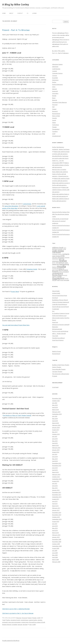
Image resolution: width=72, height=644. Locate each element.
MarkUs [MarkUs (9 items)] (54, 267)
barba (8, 620)
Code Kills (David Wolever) (60, 304)
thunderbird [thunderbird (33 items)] (58, 278)
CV (28, 13)
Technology (55, 125)
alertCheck (55, 67)
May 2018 (55, 419)
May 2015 (55, 441)
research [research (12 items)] (66, 272)
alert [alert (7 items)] (65, 248)
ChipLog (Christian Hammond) (61, 302)
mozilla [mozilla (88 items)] (61, 266)
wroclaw (25, 625)
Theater (34, 618)
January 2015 (56, 450)
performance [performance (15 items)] (63, 270)
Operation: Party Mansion (60, 102)
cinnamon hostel (15, 620)
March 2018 (55, 423)
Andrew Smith (56, 293)
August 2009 (56, 548)
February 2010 (56, 535)
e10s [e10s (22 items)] (63, 256)
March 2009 (55, 560)
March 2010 (55, 533)
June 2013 (55, 468)
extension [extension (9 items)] (61, 259)
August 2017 (56, 430)
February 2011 (56, 508)
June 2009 (55, 553)
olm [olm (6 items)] (63, 269)
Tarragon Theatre (57, 372)
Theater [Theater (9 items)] (59, 276)
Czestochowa (27, 204)
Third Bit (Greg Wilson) (58, 338)
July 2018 (55, 416)
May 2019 (55, 405)
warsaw (20, 625)
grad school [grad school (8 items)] (59, 263)
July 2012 (55, 483)
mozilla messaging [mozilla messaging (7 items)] (57, 269)
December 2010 (57, 513)
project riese (25, 622)
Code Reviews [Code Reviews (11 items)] (57, 252)
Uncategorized (56, 136)
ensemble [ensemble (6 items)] (67, 258)
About (11, 13)
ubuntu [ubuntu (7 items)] (67, 278)
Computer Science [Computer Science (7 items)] (57, 254)
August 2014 (56, 452)
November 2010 (57, 515)
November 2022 (57, 398)
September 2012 (57, 479)
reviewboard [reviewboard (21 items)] (58, 273)
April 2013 (55, 470)
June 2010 (55, 526)
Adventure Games (57, 64)
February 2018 (56, 425)
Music (54, 98)
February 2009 (56, 562)
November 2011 (57, 495)
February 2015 (56, 448)
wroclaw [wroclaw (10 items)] (67, 280)
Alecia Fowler (56, 291)
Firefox (54, 82)
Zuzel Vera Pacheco (58, 340)
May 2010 (55, 528)
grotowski (5, 622)
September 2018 (57, 414)
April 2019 (55, 407)
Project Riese (15, 292)
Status (54, 123)
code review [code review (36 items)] (58, 251)
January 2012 (56, 490)
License (34, 13)
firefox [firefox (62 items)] (63, 261)
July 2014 (55, 454)
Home (4, 13)
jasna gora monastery (15, 622)
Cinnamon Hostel (32, 269)
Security (55, 118)
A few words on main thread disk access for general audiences (60, 221)
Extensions (55, 80)
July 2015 (55, 436)
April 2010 (55, 530)
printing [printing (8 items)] (60, 272)
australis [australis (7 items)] (60, 249)
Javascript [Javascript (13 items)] (56, 264)
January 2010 (56, 537)
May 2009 (55, 555)
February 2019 (56, 412)
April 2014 (55, 461)
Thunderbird (56, 129)
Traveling (55, 131)
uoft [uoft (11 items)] (58, 280)
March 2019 (55, 410)
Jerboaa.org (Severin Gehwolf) (61, 325)
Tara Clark (55, 336)
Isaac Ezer (55, 322)
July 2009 (55, 551)
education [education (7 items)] (55, 257)
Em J (53, 311)
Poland (29, 618)
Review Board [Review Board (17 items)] (57, 275)
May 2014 (55, 459)
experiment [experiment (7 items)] (55, 259)
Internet (54, 89)
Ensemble (55, 78)
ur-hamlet (14, 625)
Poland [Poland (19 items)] (55, 271)
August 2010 (56, 521)
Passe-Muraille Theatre (59, 369)
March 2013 (55, 472)
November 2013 (57, 466)
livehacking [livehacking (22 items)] (64, 264)
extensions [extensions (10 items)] (55, 261)
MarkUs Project (57, 351)
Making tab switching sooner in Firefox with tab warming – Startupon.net (61, 185)
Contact (20, 13)
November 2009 (57, 542)
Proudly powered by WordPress (11, 641)
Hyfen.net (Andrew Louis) (59, 316)
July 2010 (55, 524)
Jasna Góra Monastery (11, 206)
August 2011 (56, 499)
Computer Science (57, 73)
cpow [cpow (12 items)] (54, 256)
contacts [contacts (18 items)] (66, 254)
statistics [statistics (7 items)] (55, 276)
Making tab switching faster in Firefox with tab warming (61, 165)
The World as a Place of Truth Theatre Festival (17, 415)
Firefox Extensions (57, 84)
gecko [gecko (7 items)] (54, 263)
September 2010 (57, 519)
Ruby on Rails (56, 116)
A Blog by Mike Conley (16, 4)
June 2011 (55, 501)
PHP (53, 107)
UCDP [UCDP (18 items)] (55, 280)
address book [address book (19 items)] (58, 248)
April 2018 (55, 421)
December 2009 (57, 539)
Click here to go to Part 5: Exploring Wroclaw (16, 609)
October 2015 (56, 434)
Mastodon (55, 327)
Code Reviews (56, 69)
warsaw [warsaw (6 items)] (62, 280)
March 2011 (55, 506)
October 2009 (56, 544)
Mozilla (54, 96)
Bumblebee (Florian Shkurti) (60, 300)
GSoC (54, 87)
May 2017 (55, 432)
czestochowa (24, 620)
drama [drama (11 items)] (58, 256)
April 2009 (55, 557)
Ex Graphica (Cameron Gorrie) (61, 313)
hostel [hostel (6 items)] (66, 263)
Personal (24, 618)
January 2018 (56, 427)
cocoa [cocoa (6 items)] (64, 249)
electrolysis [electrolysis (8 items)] (61, 257)
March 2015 (55, 445)
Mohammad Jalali (57, 329)
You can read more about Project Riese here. (16, 325)
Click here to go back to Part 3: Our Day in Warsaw (18, 613)
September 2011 (57, 497)
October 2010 (56, 517)
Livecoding (55, 93)
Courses (55, 76)
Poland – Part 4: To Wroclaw (16, 30)
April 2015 (55, 443)
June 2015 (55, 439)
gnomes (40, 620)
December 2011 (57, 492)
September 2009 (57, 546)
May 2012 (55, 488)
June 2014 (55, 457)
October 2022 (56, 401)
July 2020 (55, 403)
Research (55, 111)
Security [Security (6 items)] (65, 275)
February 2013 (56, 474)
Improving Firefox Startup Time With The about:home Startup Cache (61, 214)
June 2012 (55, 486)
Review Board (56, 114)
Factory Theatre (57, 367)
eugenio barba (33, 620)
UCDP (39, 618)
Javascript (55, 91)
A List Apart (55, 387)
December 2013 (57, 463)
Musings (19, 618)
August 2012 (56, 481)
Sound (54, 120)
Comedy (55, 71)
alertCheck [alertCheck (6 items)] (55, 249)
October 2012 (56, 477)
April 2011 (55, 504)
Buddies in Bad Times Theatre (61, 365)
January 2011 (56, 510)
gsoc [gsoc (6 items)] (64, 263)
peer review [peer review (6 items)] (55, 270)
